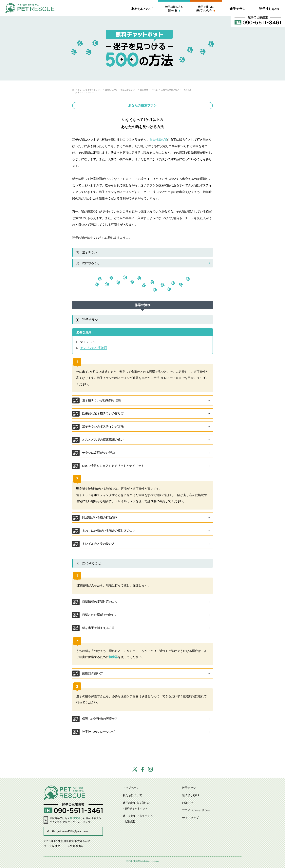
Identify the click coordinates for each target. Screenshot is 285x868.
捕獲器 (113, 657)
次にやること (88, 263)
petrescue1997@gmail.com (73, 831)
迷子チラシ (237, 9)
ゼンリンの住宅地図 (94, 348)
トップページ (131, 788)
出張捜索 (130, 822)
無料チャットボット (136, 808)
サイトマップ (190, 818)
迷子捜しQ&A (269, 9)
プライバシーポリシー (196, 810)
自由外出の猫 (158, 140)
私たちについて (142, 9)
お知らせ (188, 803)
